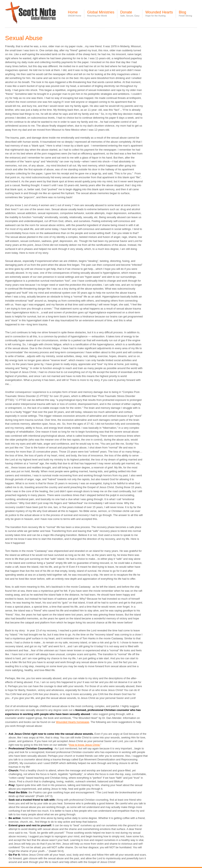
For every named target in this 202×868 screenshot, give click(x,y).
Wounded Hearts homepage (72, 722)
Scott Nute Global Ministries (40, 16)
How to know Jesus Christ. (85, 745)
